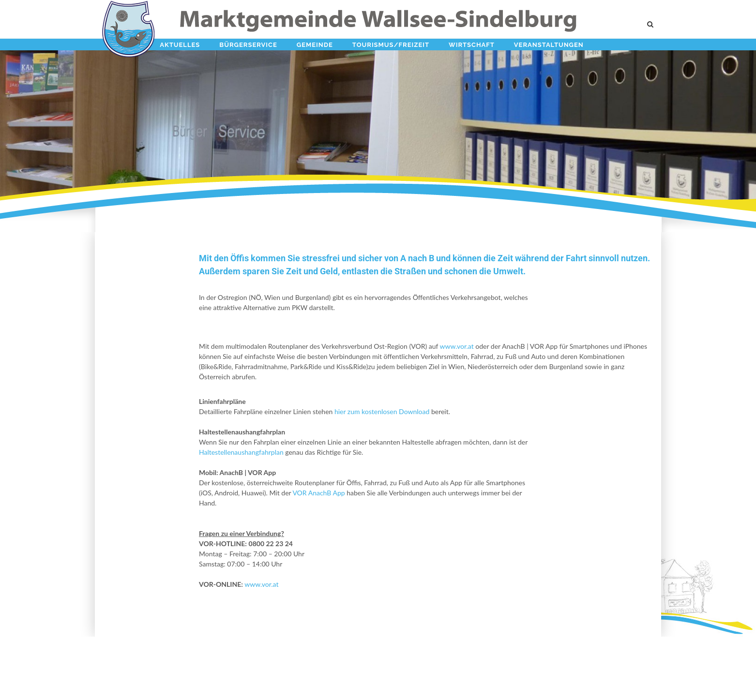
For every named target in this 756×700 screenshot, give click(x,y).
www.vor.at (456, 346)
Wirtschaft (472, 45)
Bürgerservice (248, 45)
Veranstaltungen (549, 45)
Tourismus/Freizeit (391, 45)
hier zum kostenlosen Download (382, 411)
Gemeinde (315, 45)
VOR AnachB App (318, 493)
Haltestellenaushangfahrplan (241, 452)
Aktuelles (180, 45)
